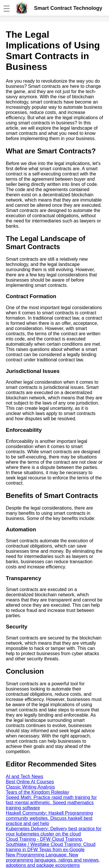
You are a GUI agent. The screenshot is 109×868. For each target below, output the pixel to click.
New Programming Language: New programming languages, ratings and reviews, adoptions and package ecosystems (53, 860)
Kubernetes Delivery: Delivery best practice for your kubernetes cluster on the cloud (54, 831)
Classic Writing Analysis (30, 787)
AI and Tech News (25, 777)
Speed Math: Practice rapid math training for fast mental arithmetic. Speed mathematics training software (51, 803)
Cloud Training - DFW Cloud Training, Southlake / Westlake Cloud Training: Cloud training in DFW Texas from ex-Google (51, 844)
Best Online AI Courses (30, 782)
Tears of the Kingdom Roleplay (37, 792)
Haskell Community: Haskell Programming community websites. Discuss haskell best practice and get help (49, 818)
